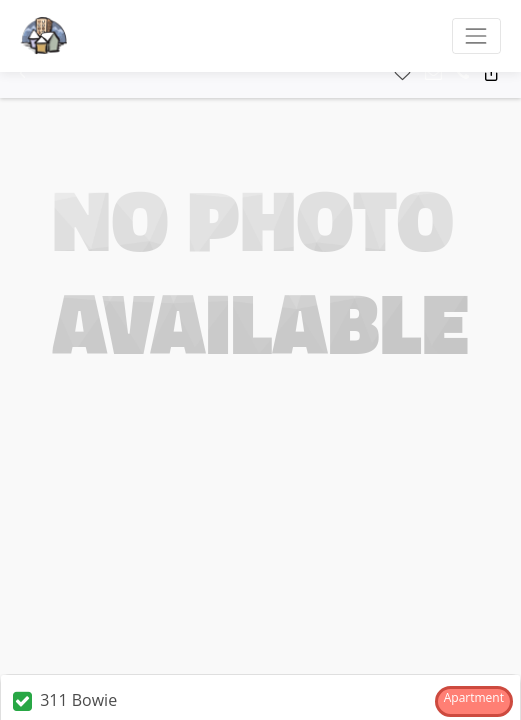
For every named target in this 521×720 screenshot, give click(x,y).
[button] (22, 73)
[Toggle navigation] (476, 35)
